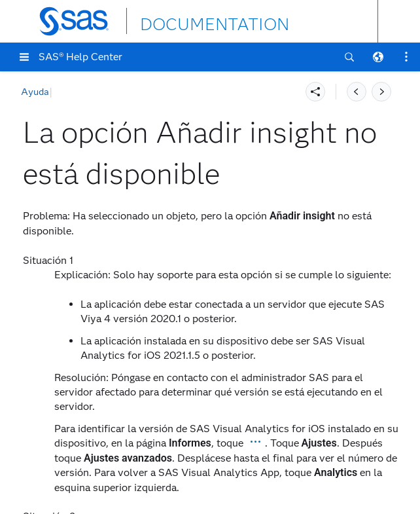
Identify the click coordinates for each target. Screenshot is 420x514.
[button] (24, 57)
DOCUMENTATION (188, 21)
